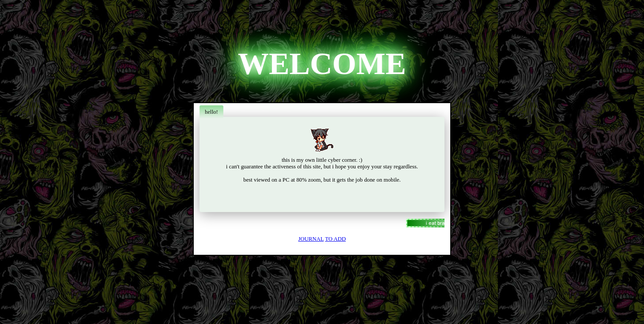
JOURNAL (311, 239)
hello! (211, 112)
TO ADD (335, 239)
